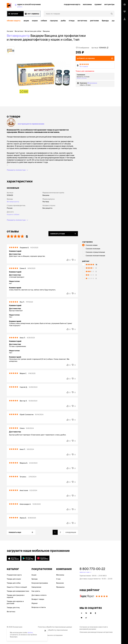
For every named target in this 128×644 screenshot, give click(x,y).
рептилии (94, 21)
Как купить (36, 591)
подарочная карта (72, 4)
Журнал (34, 603)
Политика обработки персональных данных (55, 627)
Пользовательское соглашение (50, 635)
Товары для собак (14, 583)
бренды (105, 21)
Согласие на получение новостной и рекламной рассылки (94, 628)
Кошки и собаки (13, 214)
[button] (95, 65)
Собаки (44, 21)
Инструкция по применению (31, 124)
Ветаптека (82, 21)
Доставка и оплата (39, 595)
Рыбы (63, 21)
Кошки (35, 21)
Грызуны (54, 21)
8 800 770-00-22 (92, 569)
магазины (87, 4)
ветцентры (109, 4)
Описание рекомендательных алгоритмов (96, 632)
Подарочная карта (14, 575)
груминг (98, 4)
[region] (61, 21)
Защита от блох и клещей (17, 587)
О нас (58, 579)
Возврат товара (38, 599)
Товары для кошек (14, 579)
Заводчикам (36, 587)
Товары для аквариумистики (18, 591)
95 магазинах (90, 83)
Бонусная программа (40, 583)
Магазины (60, 575)
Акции (34, 575)
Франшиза (60, 587)
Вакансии (60, 583)
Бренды (34, 579)
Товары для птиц (13, 608)
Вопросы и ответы (39, 607)
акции (26, 21)
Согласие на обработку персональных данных (53, 631)
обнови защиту (14, 21)
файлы (30, 633)
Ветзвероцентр (18, 36)
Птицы (72, 21)
